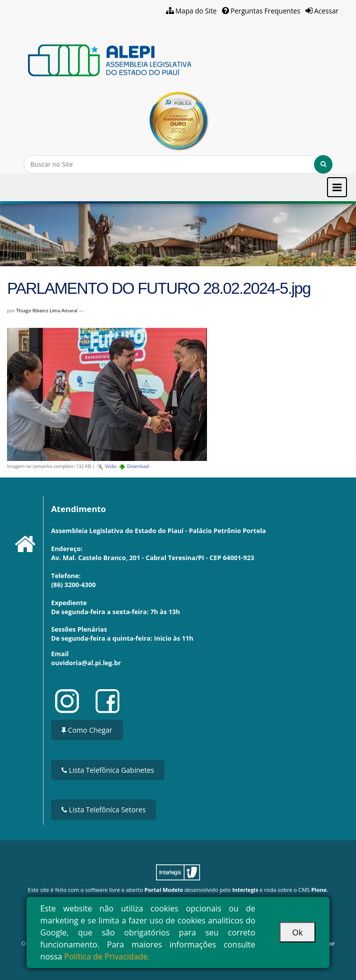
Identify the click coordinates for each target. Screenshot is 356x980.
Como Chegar (87, 730)
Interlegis (245, 890)
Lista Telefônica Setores (103, 810)
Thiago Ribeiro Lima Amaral (47, 311)
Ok (298, 932)
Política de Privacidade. (107, 956)
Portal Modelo (164, 890)
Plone (319, 890)
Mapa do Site (196, 11)
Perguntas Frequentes (265, 11)
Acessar (326, 11)
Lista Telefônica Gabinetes (108, 770)
